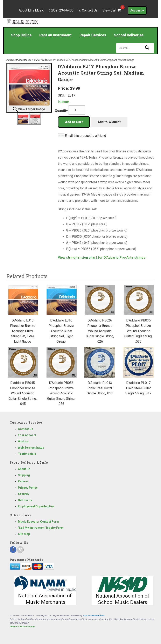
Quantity (61, 111)
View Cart (112, 10)
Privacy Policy (28, 488)
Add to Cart (74, 122)
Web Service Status (31, 448)
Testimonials (27, 454)
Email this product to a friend (85, 136)
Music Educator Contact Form (38, 522)
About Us (24, 469)
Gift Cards (25, 500)
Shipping (24, 475)
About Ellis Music (31, 10)
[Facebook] (13, 550)
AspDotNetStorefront (94, 616)
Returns (23, 481)
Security (24, 494)
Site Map (24, 534)
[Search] (135, 48)
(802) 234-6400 (62, 10)
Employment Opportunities (36, 506)
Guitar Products (42, 60)
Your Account (27, 435)
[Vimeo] (20, 550)
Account (137, 10)
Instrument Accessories (19, 60)
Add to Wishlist (109, 122)
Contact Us (90, 10)
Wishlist (23, 441)
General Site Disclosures (22, 627)
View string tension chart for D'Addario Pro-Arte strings (102, 257)
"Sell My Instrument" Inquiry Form (41, 528)
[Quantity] (77, 110)
